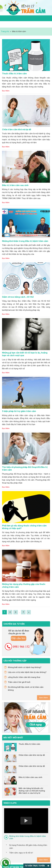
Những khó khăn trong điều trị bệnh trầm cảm (25, 241)
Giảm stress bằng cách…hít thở (18, 297)
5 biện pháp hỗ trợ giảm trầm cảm (19, 411)
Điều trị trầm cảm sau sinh (15, 185)
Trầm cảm (26, 8)
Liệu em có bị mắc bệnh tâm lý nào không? (27, 672)
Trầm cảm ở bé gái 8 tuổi (19, 682)
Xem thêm (44, 698)
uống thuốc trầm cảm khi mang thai (24, 677)
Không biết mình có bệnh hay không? (25, 667)
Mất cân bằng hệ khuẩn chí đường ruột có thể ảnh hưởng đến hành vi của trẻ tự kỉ (32, 791)
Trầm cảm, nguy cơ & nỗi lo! (21, 853)
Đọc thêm (6, 91)
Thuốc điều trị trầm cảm (14, 74)
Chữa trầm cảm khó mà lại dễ (17, 129)
